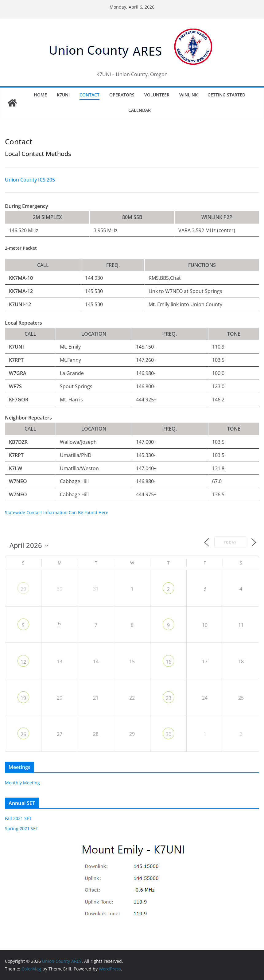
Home (40, 95)
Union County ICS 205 (30, 180)
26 (23, 734)
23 (169, 698)
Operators (122, 95)
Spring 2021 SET (21, 828)
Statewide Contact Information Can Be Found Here (57, 512)
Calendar (140, 110)
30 (169, 734)
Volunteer (157, 95)
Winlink (188, 95)
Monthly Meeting (22, 783)
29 (23, 589)
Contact (89, 95)
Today (230, 542)
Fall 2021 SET (18, 818)
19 (23, 698)
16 (169, 662)
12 (23, 662)
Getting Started (226, 95)
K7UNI (63, 95)
